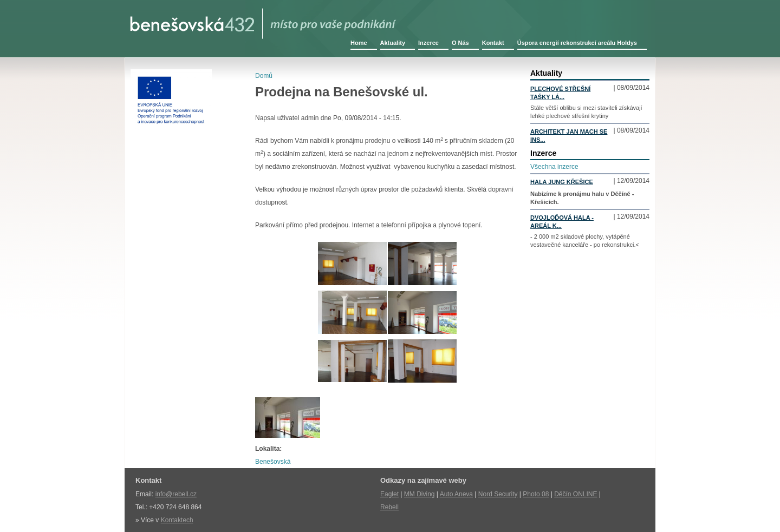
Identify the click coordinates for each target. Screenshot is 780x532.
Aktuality (393, 43)
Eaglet (389, 494)
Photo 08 (536, 494)
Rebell (389, 507)
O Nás (460, 43)
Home (359, 43)
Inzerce (428, 43)
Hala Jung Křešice (562, 182)
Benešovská (273, 462)
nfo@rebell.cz (177, 494)
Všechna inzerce (554, 167)
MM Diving (420, 494)
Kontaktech (177, 520)
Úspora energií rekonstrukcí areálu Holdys (577, 43)
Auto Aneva (456, 494)
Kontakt (493, 43)
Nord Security (498, 494)
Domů (264, 76)
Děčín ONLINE (576, 494)
